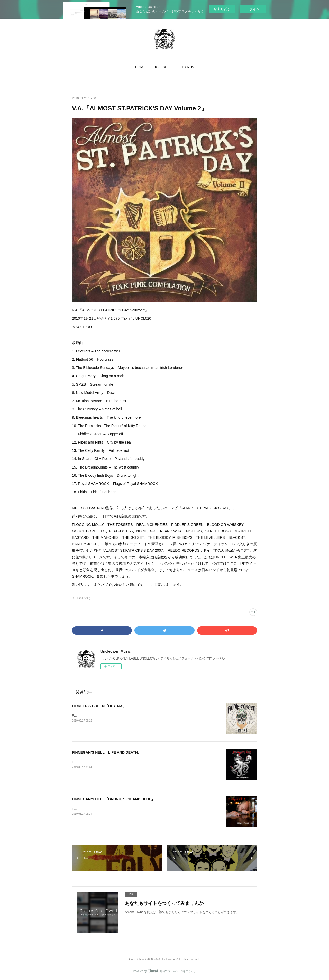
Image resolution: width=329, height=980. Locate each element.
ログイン (253, 9)
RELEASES (164, 67)
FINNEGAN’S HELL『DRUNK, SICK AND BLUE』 (113, 799)
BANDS (188, 67)
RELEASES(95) (81, 598)
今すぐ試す (222, 9)
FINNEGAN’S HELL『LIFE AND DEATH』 (107, 752)
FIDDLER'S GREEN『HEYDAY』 (99, 706)
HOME (140, 67)
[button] (140, 67)
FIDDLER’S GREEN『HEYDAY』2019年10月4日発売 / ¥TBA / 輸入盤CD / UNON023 (130, 716)
